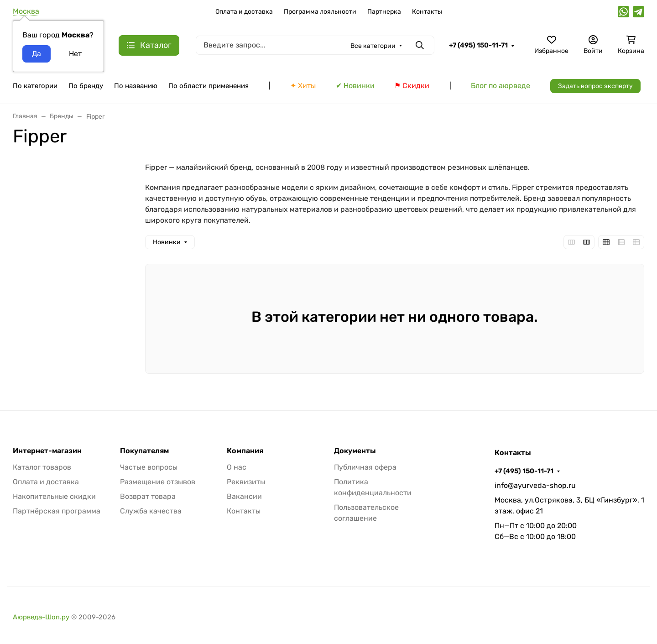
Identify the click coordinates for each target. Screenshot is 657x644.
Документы (355, 451)
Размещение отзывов (158, 482)
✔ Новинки (355, 86)
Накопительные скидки (54, 496)
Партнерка (384, 12)
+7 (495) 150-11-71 (478, 45)
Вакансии (244, 496)
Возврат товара (148, 496)
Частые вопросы (149, 467)
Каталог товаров (42, 467)
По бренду (86, 86)
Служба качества (151, 511)
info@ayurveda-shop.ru (535, 485)
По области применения (209, 86)
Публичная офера (365, 467)
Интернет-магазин (47, 451)
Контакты (427, 12)
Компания (245, 451)
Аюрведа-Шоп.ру (41, 617)
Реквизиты (246, 482)
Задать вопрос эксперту (595, 86)
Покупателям (144, 451)
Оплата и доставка (244, 12)
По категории (35, 86)
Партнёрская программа (57, 511)
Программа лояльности (320, 12)
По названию (136, 86)
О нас (237, 467)
